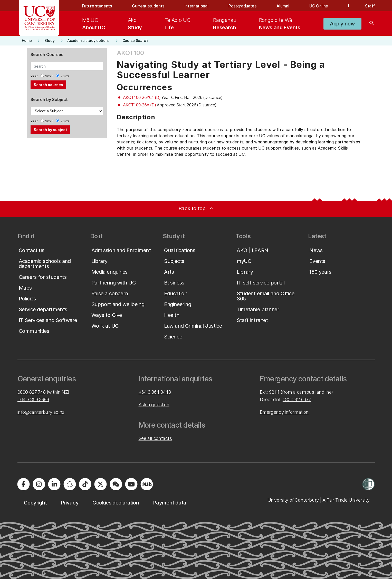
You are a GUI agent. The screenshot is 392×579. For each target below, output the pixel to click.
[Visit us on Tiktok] (85, 484)
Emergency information (284, 412)
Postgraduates (242, 6)
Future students (97, 6)
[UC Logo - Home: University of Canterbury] (39, 18)
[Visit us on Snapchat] (70, 484)
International (197, 6)
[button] (342, 24)
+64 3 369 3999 (33, 399)
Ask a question (154, 405)
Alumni (283, 6)
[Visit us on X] (101, 484)
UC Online (319, 6)
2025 (49, 76)
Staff (370, 6)
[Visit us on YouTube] (131, 484)
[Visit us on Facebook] (24, 484)
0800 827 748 (32, 392)
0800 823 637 (297, 399)
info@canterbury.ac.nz (41, 412)
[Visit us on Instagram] (39, 484)
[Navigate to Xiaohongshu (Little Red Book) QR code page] (147, 484)
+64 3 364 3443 (155, 392)
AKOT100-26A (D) (140, 105)
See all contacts (155, 438)
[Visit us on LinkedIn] (54, 484)
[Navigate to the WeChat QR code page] (116, 484)
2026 (65, 76)
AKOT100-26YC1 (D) (142, 97)
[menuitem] (94, 24)
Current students (148, 6)
